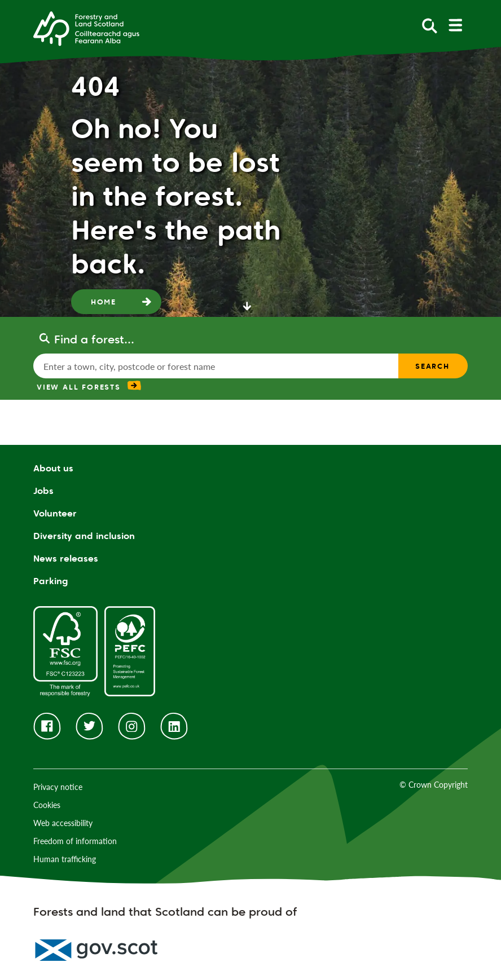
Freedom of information (75, 841)
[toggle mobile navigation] (455, 25)
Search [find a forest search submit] (432, 366)
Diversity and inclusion (84, 536)
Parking (51, 581)
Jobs (43, 491)
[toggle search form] (430, 25)
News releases (66, 559)
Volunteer (55, 513)
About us (53, 468)
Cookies (47, 805)
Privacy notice (58, 787)
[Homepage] (86, 28)
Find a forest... (94, 339)
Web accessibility (63, 823)
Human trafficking (65, 859)
